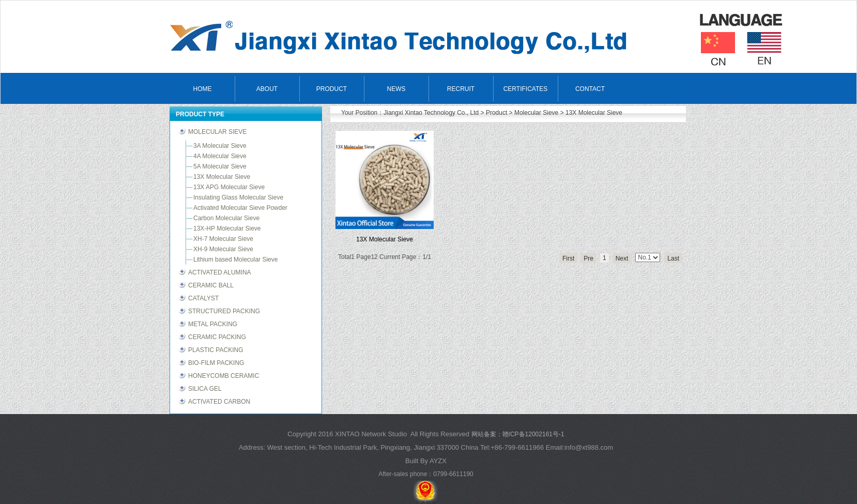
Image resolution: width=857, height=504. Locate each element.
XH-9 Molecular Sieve (223, 249)
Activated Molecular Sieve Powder (240, 208)
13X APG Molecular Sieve (229, 187)
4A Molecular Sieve (220, 156)
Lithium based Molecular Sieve (235, 259)
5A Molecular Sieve (220, 166)
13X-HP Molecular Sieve (227, 228)
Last (673, 258)
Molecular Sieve (536, 113)
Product (496, 113)
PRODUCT (332, 89)
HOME (203, 89)
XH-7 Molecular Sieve (223, 239)
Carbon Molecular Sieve (226, 218)
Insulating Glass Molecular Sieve (238, 197)
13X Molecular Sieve (594, 113)
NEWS (396, 89)
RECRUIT (461, 89)
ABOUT (267, 89)
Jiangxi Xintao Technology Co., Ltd (431, 113)
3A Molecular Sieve (220, 146)
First (568, 258)
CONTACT (590, 89)
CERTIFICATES (526, 89)
